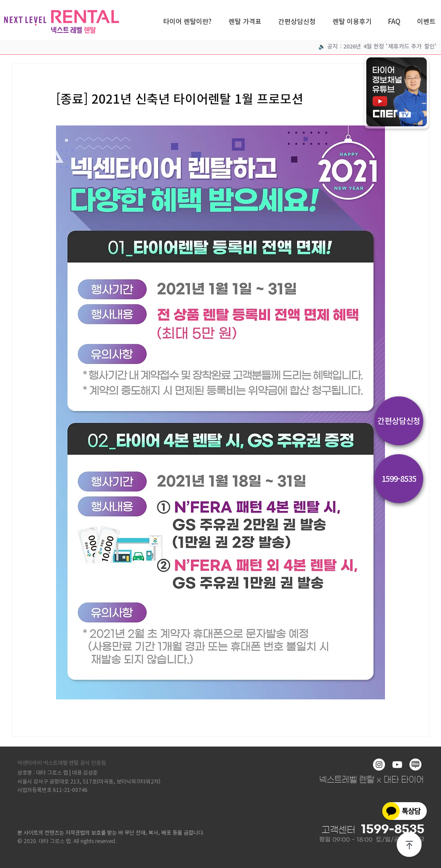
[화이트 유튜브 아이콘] (397, 765)
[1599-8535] (399, 479)
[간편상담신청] (399, 421)
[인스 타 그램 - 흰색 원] (379, 765)
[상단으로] (409, 845)
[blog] (415, 765)
